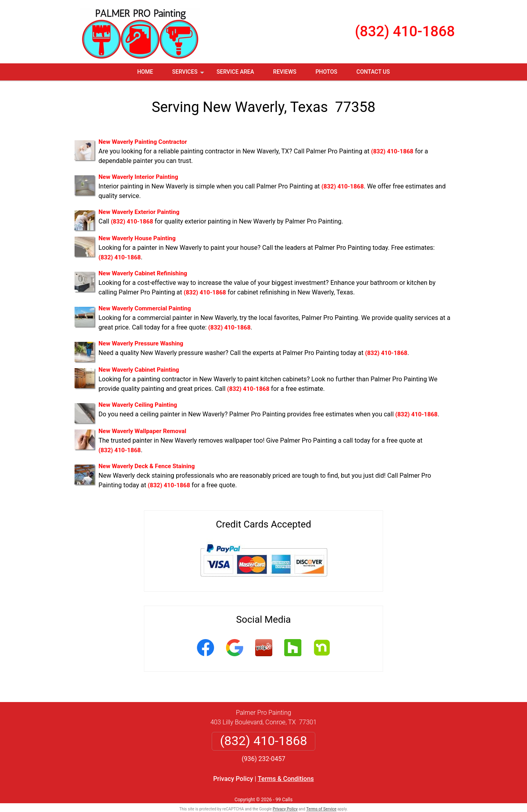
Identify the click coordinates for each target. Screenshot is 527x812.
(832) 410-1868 (405, 31)
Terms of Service (321, 809)
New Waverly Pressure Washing (141, 343)
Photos (326, 72)
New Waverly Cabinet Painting (139, 370)
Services (189, 75)
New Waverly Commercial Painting (145, 308)
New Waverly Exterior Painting (139, 212)
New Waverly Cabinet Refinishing (143, 273)
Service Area (235, 72)
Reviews (285, 72)
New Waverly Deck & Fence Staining (146, 466)
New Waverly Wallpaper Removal (142, 431)
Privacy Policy (233, 779)
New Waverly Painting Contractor (143, 142)
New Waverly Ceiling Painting (138, 405)
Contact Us (373, 72)
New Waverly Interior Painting (138, 177)
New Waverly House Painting (137, 238)
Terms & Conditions (286, 779)
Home (145, 72)
